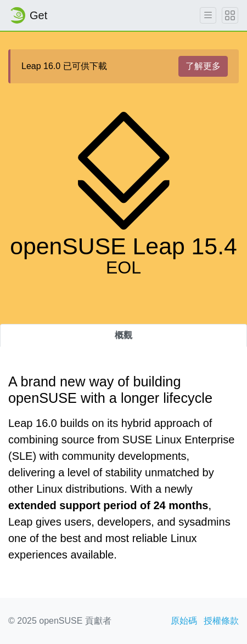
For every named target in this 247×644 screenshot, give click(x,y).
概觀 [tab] (123, 335)
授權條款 (221, 621)
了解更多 (203, 66)
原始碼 (184, 621)
